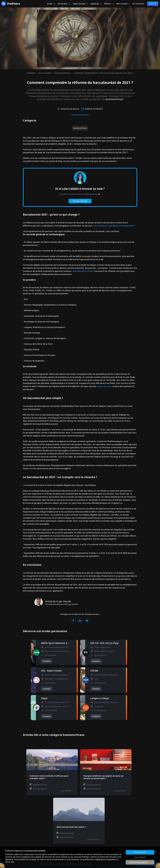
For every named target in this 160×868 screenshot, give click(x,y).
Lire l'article (67, 791)
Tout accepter (140, 852)
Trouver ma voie (80, 201)
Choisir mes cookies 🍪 (140, 862)
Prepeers (31, 73)
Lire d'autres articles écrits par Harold (62, 604)
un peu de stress (104, 386)
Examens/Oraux (62, 73)
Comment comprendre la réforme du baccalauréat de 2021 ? (103, 73)
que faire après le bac (83, 271)
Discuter (153, 4)
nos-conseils (45, 73)
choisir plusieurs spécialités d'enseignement (113, 226)
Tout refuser (140, 857)
